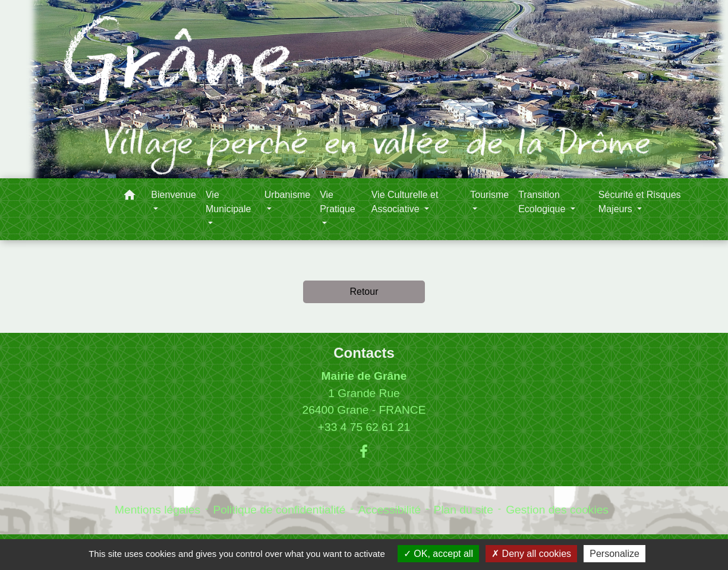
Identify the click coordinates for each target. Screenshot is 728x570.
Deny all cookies (531, 554)
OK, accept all (438, 554)
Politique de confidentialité (279, 510)
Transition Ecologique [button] (543, 202)
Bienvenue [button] (174, 195)
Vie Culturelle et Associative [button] (405, 202)
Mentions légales (157, 510)
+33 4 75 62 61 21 (364, 427)
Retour (364, 292)
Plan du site (464, 510)
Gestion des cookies (557, 510)
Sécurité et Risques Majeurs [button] (640, 202)
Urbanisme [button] (287, 195)
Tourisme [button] (489, 195)
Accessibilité (390, 510)
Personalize (614, 554)
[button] (130, 197)
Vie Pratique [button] (338, 202)
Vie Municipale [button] (228, 202)
